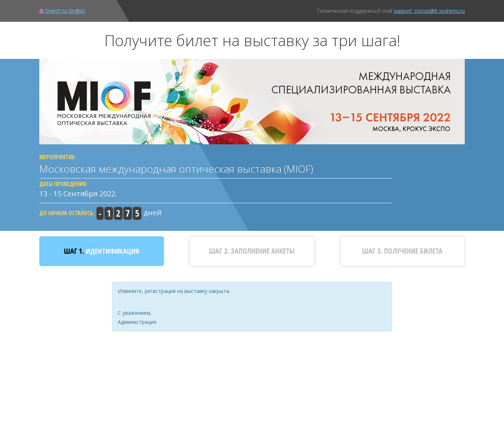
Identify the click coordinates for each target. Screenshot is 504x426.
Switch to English (62, 11)
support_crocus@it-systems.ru (429, 11)
